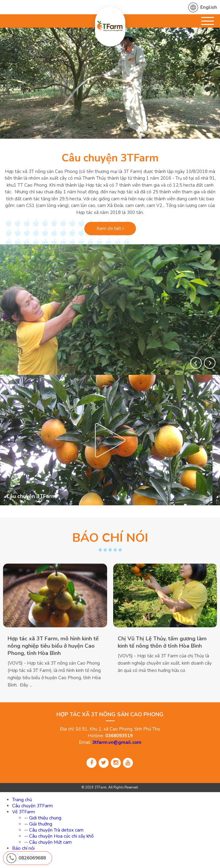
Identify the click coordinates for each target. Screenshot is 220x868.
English (209, 7)
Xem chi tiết (110, 229)
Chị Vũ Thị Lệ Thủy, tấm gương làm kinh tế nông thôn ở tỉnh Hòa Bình (162, 642)
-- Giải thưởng (38, 824)
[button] (196, 363)
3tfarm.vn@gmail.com (117, 742)
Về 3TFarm (24, 812)
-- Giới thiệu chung (43, 818)
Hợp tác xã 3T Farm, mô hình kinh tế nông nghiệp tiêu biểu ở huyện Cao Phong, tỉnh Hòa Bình (53, 646)
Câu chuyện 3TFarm (110, 158)
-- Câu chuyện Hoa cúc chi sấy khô (59, 836)
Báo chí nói (23, 848)
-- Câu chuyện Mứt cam (48, 842)
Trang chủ (22, 800)
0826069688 (32, 858)
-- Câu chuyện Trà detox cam (54, 830)
